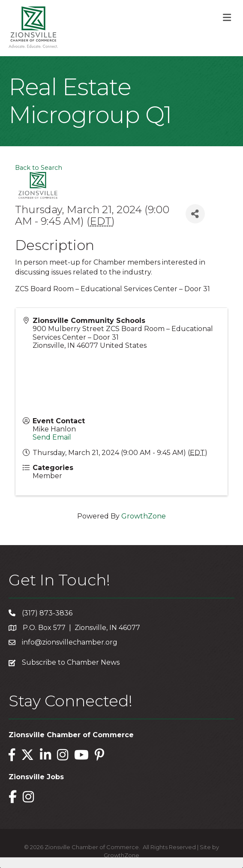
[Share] (195, 214)
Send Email (52, 437)
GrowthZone (144, 516)
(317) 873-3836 (47, 613)
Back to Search (39, 168)
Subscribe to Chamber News (71, 662)
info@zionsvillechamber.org (70, 642)
